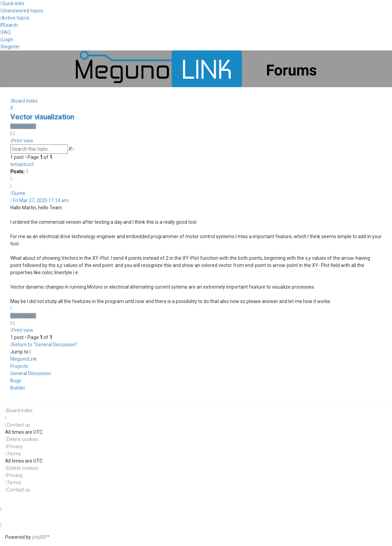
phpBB (39, 537)
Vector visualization (42, 117)
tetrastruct (22, 164)
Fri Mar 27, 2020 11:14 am (39, 200)
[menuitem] (22, 11)
